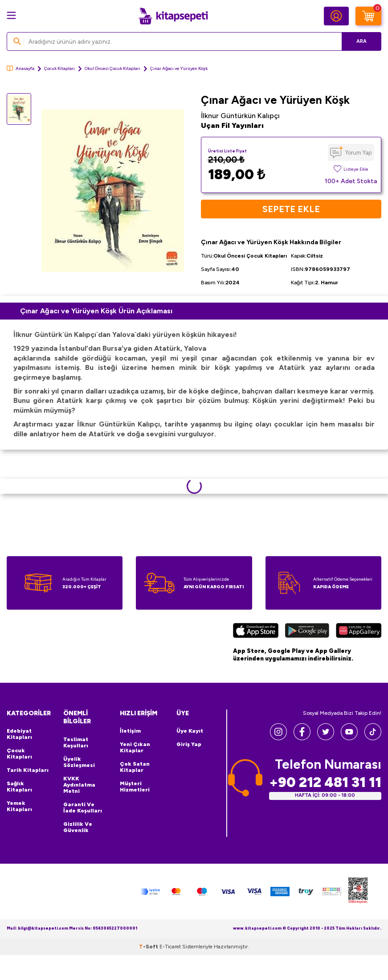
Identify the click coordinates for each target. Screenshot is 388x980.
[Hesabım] (336, 16)
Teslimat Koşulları (76, 742)
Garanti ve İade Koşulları (83, 808)
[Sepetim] (368, 16)
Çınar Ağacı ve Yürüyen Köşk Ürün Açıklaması (96, 311)
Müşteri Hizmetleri (135, 787)
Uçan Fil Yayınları (232, 125)
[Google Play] (307, 632)
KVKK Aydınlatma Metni (79, 785)
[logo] (173, 16)
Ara (361, 41)
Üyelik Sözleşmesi (79, 762)
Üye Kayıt (190, 731)
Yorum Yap (358, 153)
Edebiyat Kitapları (19, 734)
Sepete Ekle (291, 209)
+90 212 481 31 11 (325, 782)
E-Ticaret (170, 947)
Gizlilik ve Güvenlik (78, 827)
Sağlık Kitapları (19, 787)
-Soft (149, 947)
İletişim (130, 731)
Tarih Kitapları (28, 770)
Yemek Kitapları (19, 806)
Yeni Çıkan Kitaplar (135, 747)
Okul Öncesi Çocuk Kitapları (112, 68)
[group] (113, 191)
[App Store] (256, 632)
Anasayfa (20, 68)
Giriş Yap (189, 744)
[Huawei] (359, 632)
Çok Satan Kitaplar (135, 767)
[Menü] (11, 15)
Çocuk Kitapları (59, 68)
